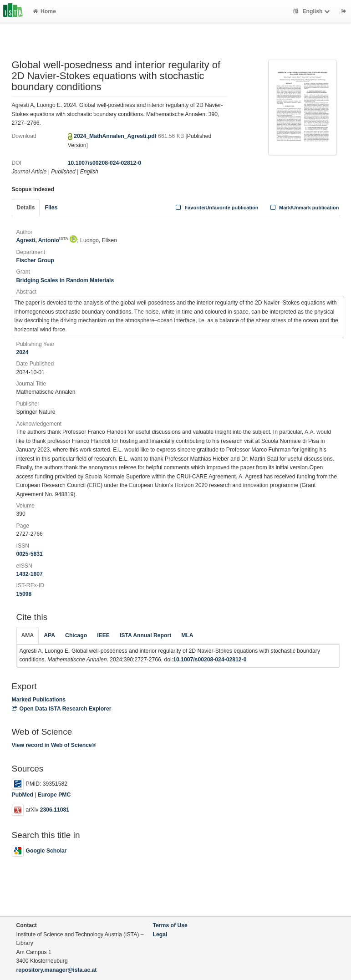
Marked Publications (39, 700)
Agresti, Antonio (42, 240)
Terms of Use (170, 925)
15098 (24, 594)
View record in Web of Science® (54, 745)
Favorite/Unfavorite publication (216, 208)
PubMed (23, 795)
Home (44, 11)
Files (51, 208)
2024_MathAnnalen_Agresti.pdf (116, 136)
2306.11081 (55, 810)
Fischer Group (35, 260)
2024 (23, 352)
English (313, 11)
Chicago (76, 635)
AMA (28, 635)
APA (49, 635)
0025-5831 (30, 554)
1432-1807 (30, 574)
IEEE (103, 635)
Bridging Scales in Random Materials (65, 280)
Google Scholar (39, 851)
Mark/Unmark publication (303, 208)
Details (26, 208)
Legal (160, 934)
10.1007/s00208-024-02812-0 (104, 163)
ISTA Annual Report (145, 635)
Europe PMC (54, 795)
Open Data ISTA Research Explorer (62, 709)
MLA (187, 635)
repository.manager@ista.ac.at (57, 970)
